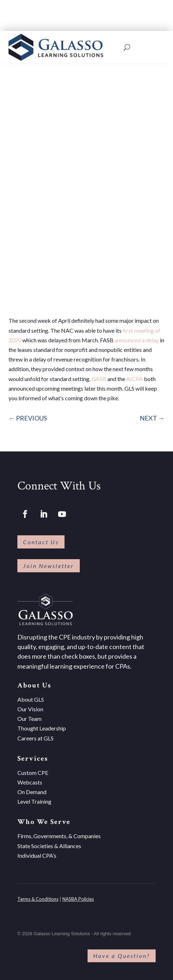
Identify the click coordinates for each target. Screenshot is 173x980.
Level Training (34, 801)
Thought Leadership (42, 728)
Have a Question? (122, 956)
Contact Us (41, 542)
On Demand (32, 792)
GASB (99, 379)
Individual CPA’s (37, 855)
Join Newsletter (49, 566)
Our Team (29, 719)
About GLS (31, 699)
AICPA (135, 379)
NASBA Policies (78, 899)
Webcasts (30, 782)
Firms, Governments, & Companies (59, 836)
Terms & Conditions (38, 899)
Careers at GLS (35, 738)
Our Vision (30, 709)
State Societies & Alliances (49, 846)
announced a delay (137, 340)
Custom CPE (33, 773)
